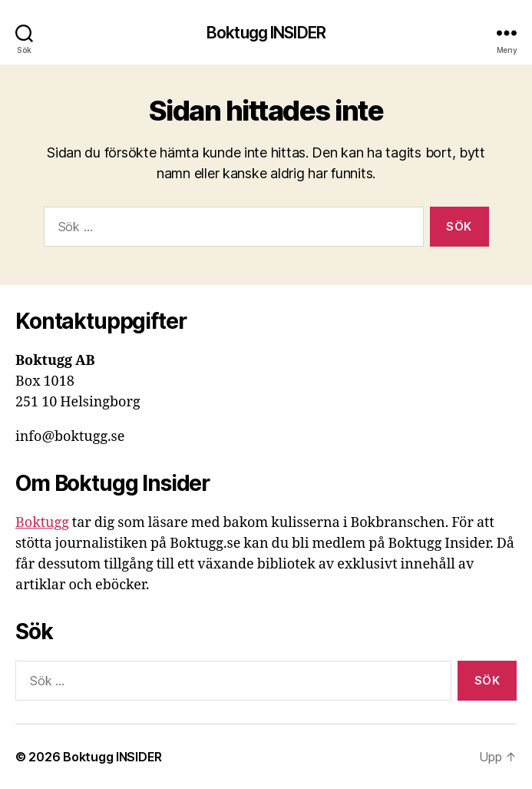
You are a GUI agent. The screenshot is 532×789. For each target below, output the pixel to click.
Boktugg (42, 523)
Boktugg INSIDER (266, 33)
